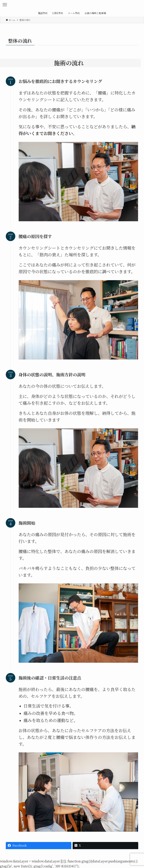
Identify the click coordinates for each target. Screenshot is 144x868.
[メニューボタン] (5, 5)
